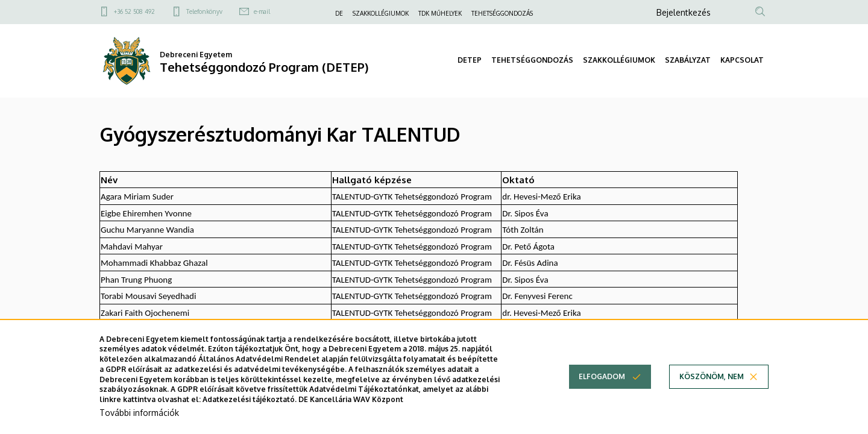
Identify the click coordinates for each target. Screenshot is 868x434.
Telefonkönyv (204, 11)
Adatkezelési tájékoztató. (250, 412)
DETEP (470, 60)
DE (339, 13)
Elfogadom (602, 389)
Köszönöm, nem (712, 389)
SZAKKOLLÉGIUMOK (381, 13)
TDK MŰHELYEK (440, 13)
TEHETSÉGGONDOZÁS (502, 13)
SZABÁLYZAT (688, 60)
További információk (139, 425)
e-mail (262, 11)
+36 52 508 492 (134, 11)
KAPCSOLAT (742, 60)
